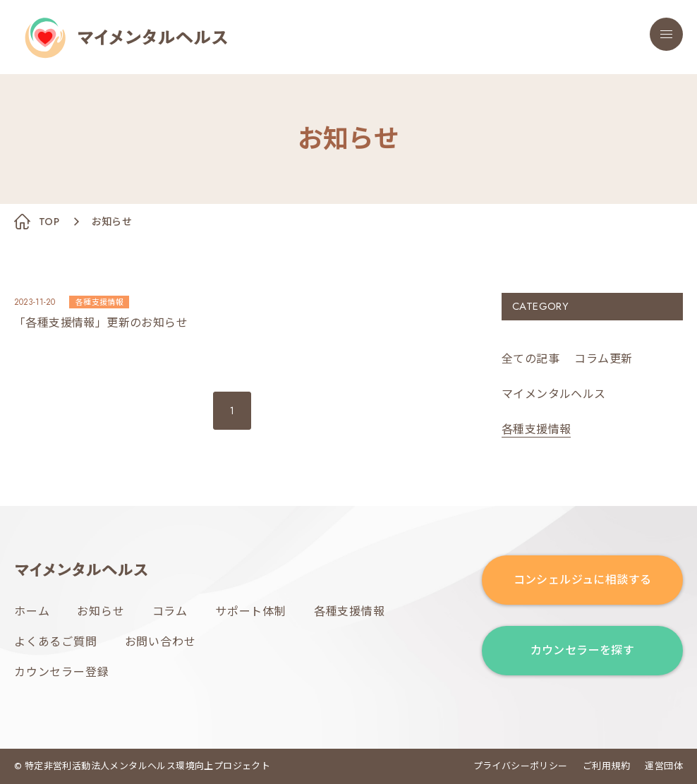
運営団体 (664, 766)
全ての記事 (531, 359)
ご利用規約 (606, 766)
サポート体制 (251, 611)
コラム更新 (603, 359)
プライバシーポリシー (521, 766)
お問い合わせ (160, 642)
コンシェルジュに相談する (583, 580)
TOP (49, 222)
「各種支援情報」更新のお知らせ (101, 323)
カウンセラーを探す (583, 650)
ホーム (32, 611)
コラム (170, 611)
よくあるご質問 (56, 642)
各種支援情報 (350, 611)
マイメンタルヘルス (554, 394)
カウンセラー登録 (61, 672)
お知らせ (101, 611)
